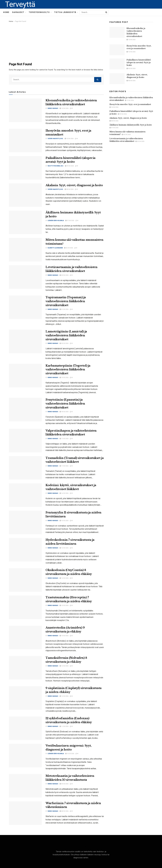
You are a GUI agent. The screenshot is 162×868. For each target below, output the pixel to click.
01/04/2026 (64, 309)
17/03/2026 (64, 439)
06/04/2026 (69, 248)
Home (6, 12)
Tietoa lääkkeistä (65, 12)
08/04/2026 (69, 189)
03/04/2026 (64, 275)
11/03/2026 (64, 726)
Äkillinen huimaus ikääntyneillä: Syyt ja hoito (131, 125)
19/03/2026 (64, 378)
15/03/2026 (64, 548)
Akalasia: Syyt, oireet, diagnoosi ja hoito (74, 185)
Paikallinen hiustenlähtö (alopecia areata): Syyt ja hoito (139, 62)
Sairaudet (18, 12)
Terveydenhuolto (39, 12)
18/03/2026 (64, 412)
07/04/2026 (70, 221)
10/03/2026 (70, 754)
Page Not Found (21, 21)
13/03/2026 (64, 605)
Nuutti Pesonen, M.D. (56, 166)
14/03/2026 (64, 578)
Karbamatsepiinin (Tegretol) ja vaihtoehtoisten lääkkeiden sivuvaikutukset (68, 370)
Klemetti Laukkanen (55, 248)
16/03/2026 (64, 493)
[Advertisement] (56, 42)
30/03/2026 (64, 343)
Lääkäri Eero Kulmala (56, 221)
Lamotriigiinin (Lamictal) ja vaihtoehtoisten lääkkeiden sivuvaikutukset (66, 335)
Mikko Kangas (53, 108)
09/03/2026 (64, 784)
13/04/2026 (64, 108)
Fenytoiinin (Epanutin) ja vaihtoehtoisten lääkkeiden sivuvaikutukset (65, 404)
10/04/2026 (69, 139)
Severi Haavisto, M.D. (55, 139)
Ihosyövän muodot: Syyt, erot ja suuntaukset (130, 104)
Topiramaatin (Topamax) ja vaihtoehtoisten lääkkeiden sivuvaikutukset (66, 301)
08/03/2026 (64, 811)
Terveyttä (20, 4)
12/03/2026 (64, 666)
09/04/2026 (69, 166)
